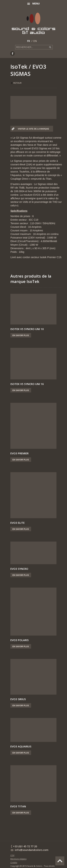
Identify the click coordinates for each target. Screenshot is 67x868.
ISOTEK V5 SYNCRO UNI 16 (27, 384)
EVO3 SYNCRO (19, 569)
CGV (12, 855)
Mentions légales (18, 859)
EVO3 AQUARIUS (21, 746)
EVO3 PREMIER (19, 453)
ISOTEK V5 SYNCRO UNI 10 (27, 329)
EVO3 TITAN (18, 806)
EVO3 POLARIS (19, 640)
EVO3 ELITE (18, 523)
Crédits (14, 862)
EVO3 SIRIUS (18, 699)
